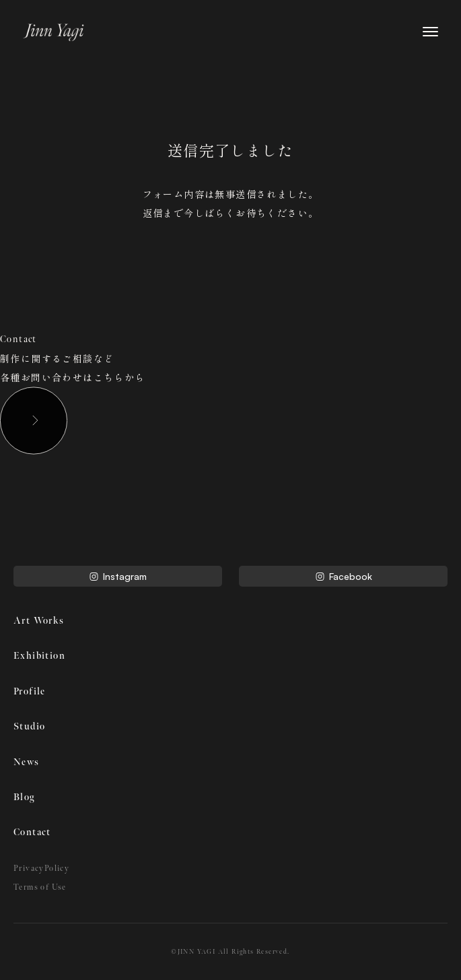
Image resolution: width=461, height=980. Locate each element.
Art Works (39, 621)
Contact (32, 832)
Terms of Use (40, 887)
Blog (24, 797)
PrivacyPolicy (41, 869)
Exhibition (39, 656)
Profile (30, 691)
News (27, 762)
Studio (29, 726)
